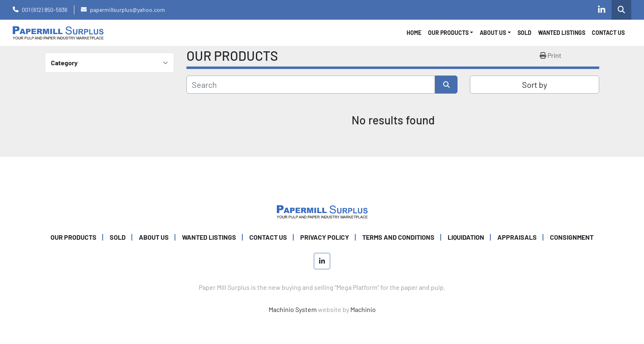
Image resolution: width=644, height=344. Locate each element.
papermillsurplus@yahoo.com (128, 10)
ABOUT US (154, 237)
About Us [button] (493, 33)
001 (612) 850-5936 (45, 10)
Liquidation (466, 237)
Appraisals (517, 237)
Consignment (572, 237)
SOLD (524, 33)
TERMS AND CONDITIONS (398, 237)
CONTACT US (608, 33)
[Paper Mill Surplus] (322, 211)
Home (414, 33)
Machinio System (293, 309)
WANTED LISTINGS (562, 33)
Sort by (535, 85)
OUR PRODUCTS (448, 33)
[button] (451, 33)
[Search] (311, 85)
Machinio (363, 309)
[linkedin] (602, 10)
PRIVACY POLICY (325, 237)
